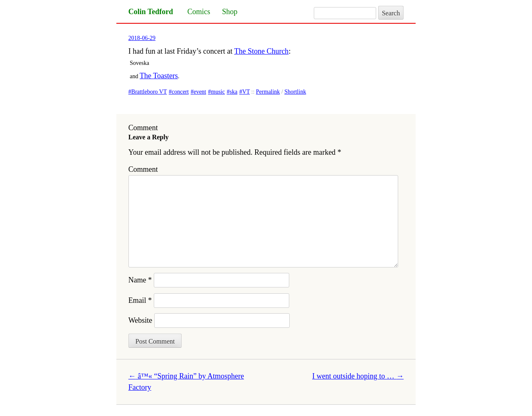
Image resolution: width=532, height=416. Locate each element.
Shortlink (295, 92)
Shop (230, 12)
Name (140, 280)
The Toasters (159, 76)
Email (140, 300)
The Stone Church (261, 51)
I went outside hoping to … (358, 376)
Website (140, 320)
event (200, 92)
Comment (143, 169)
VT (246, 92)
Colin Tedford (151, 12)
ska (233, 92)
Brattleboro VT (149, 92)
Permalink (268, 92)
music (218, 92)
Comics (199, 12)
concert (180, 92)
